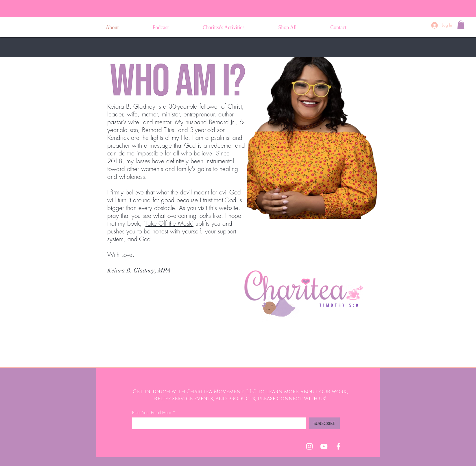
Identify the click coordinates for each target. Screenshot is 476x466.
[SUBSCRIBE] (324, 423)
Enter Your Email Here (152, 413)
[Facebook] (338, 446)
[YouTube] (324, 446)
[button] (461, 25)
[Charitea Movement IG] (309, 446)
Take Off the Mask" (169, 223)
